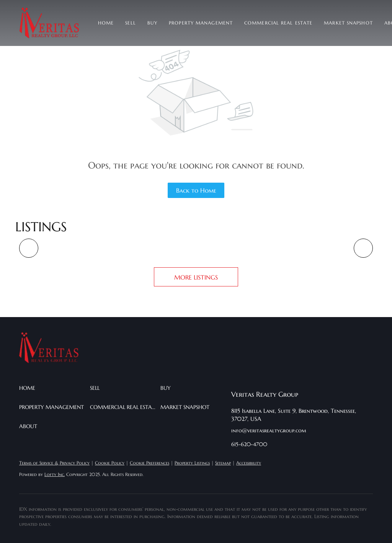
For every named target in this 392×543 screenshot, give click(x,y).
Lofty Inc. (55, 474)
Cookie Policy (110, 463)
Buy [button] (152, 23)
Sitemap (223, 463)
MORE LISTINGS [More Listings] (196, 277)
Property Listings (192, 463)
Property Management (201, 23)
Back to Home (196, 190)
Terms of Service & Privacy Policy (54, 463)
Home (106, 23)
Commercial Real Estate (278, 23)
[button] (49, 23)
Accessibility (249, 463)
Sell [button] (130, 23)
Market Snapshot (348, 23)
